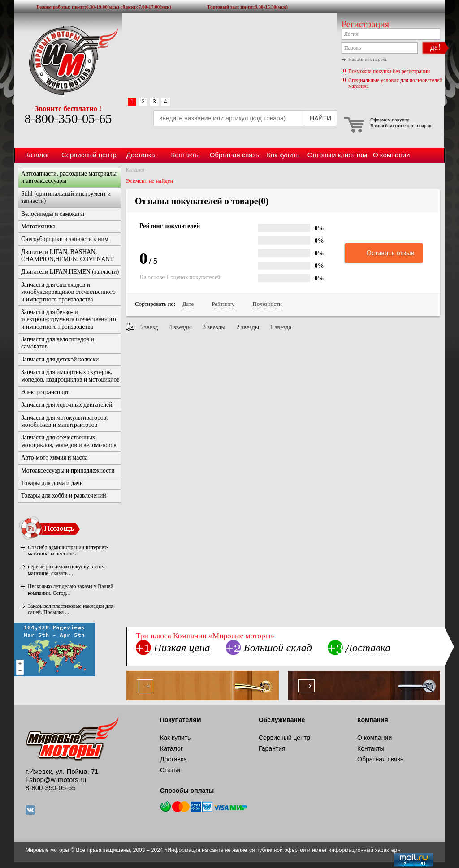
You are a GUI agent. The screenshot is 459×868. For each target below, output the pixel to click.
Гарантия (272, 748)
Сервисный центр (89, 155)
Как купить (283, 155)
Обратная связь (234, 155)
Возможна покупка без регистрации (389, 71)
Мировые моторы (68, 60)
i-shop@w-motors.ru (56, 780)
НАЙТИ (320, 118)
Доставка (141, 155)
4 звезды (180, 327)
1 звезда (281, 327)
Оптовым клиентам (337, 155)
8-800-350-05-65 (68, 119)
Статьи (170, 770)
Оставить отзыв (384, 254)
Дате (188, 304)
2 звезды (248, 327)
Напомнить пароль (368, 59)
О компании (391, 155)
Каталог (37, 155)
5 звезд (149, 327)
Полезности (267, 304)
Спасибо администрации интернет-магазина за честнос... (68, 550)
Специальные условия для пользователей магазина (395, 83)
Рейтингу (223, 304)
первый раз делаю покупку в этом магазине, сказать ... (66, 570)
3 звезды (214, 327)
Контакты (185, 155)
